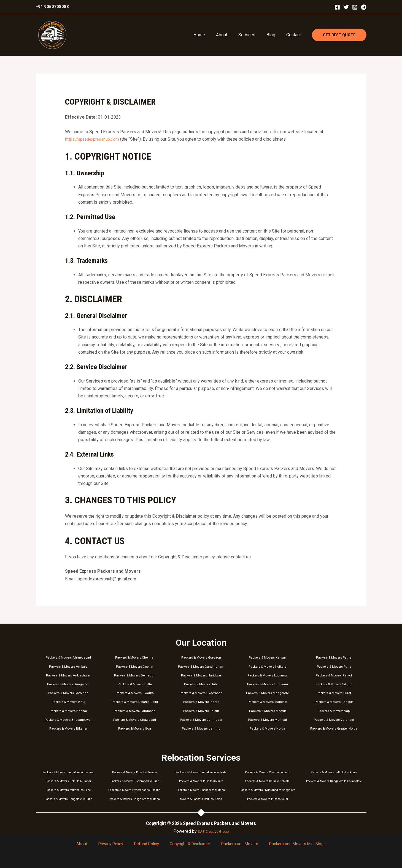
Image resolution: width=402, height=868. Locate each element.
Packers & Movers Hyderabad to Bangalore (268, 790)
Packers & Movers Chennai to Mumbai (201, 790)
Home (209, 35)
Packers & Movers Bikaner (68, 728)
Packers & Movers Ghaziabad (135, 720)
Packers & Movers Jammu (201, 728)
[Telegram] (364, 7)
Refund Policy (145, 844)
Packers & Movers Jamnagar (201, 720)
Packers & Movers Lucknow (268, 675)
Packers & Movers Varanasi (334, 720)
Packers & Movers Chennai (135, 657)
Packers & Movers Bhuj (68, 702)
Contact (295, 35)
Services (252, 35)
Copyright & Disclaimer (185, 844)
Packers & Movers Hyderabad (201, 693)
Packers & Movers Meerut (268, 711)
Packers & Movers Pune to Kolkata (201, 781)
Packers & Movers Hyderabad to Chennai (135, 790)
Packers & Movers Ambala (68, 666)
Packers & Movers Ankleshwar (68, 675)
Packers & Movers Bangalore (68, 684)
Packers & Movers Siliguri (334, 684)
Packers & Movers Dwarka (135, 693)
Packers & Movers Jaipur (201, 711)
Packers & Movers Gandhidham (201, 666)
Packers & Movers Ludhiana (267, 684)
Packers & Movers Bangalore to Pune (68, 799)
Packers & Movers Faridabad (135, 711)
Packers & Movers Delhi (135, 684)
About (229, 35)
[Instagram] (355, 7)
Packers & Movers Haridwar (201, 675)
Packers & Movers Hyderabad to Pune (135, 781)
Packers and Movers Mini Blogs (287, 844)
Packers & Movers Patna (334, 657)
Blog (274, 35)
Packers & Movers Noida (267, 728)
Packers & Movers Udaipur (334, 702)
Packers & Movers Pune (334, 666)
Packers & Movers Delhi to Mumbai (68, 781)
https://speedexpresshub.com (94, 139)
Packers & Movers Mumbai (267, 720)
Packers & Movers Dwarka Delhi (135, 702)
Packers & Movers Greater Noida (334, 728)
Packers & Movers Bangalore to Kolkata (201, 772)
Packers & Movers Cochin (135, 666)
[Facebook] (337, 7)
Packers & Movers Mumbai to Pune (68, 790)
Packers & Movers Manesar (268, 702)
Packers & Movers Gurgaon (201, 657)
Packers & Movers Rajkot (334, 675)
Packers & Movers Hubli (201, 684)
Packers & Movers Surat (334, 693)
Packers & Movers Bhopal (68, 711)
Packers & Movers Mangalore (268, 693)
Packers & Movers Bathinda (68, 693)
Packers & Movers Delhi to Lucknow (334, 772)
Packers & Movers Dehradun (135, 675)
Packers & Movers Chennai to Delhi (268, 772)
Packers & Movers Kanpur (267, 657)
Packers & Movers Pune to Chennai (135, 772)
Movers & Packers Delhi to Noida (201, 799)
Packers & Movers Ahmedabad (68, 657)
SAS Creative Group (213, 831)
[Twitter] (346, 7)
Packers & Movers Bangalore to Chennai (68, 772)
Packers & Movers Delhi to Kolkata (267, 781)
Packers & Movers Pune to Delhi (267, 799)
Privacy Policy (114, 844)
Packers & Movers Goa (135, 728)
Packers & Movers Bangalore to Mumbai (135, 799)
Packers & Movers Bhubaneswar (68, 720)
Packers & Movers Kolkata (267, 666)
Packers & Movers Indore (201, 702)
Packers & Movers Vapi (334, 711)
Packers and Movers (232, 844)
